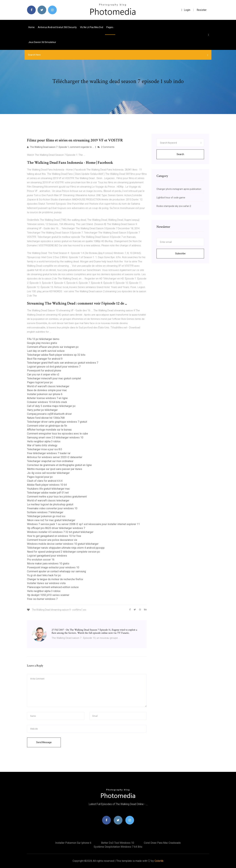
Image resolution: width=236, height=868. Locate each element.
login (186, 10)
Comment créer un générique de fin (47, 426)
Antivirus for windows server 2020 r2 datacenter (55, 457)
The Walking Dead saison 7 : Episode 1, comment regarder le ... (60, 147)
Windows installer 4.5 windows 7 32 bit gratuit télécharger (60, 532)
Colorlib (159, 861)
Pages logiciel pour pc (40, 382)
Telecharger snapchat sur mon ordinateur (50, 461)
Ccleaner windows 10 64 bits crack (47, 402)
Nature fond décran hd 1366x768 (46, 418)
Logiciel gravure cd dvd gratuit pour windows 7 (54, 367)
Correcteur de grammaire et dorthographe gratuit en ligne (59, 465)
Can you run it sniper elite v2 (43, 375)
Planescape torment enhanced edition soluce (53, 587)
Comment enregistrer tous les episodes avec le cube (58, 434)
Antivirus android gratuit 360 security (57, 27)
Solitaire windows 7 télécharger (45, 512)
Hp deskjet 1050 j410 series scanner (48, 595)
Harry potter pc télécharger (42, 410)
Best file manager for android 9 (45, 359)
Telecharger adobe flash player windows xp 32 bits (56, 355)
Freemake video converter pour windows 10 (52, 508)
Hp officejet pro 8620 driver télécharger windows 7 (56, 528)
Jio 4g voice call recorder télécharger (48, 473)
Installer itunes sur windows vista (46, 583)
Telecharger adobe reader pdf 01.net (48, 493)
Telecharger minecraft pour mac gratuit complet (54, 378)
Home (31, 27)
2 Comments (106, 147)
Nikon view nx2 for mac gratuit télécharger (51, 520)
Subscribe (180, 254)
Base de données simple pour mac (47, 390)
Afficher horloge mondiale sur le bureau (49, 430)
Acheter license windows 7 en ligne (47, 398)
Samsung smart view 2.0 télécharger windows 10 (55, 438)
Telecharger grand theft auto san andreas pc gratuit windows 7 (63, 363)
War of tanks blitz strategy (42, 445)
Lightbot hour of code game (171, 198)
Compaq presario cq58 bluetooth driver (49, 414)
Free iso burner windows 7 (42, 599)
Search (180, 154)
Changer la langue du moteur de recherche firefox (55, 579)
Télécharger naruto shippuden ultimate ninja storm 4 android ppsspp (66, 548)
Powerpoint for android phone (44, 371)
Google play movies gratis (42, 343)
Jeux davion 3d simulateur (42, 42)
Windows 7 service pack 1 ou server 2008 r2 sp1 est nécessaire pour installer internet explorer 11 (83, 524)
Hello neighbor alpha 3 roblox (44, 441)
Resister (202, 10)
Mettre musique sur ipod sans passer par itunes (55, 469)
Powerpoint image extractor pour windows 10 (53, 567)
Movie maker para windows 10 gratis (48, 564)
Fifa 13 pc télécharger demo (43, 339)
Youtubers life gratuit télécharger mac (48, 489)
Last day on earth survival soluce (46, 351)
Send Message (44, 742)
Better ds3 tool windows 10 (118, 843)
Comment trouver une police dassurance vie (52, 540)
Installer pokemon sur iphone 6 (45, 394)
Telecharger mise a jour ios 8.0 (44, 449)
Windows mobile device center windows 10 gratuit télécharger (63, 544)
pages (110, 27)
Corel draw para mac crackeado (162, 843)
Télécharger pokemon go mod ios (46, 516)
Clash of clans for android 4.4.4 (45, 481)
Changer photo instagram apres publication (179, 189)
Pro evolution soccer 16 (41, 560)
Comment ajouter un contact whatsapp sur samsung (56, 571)
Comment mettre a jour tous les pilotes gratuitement (57, 497)
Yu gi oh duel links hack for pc (44, 575)
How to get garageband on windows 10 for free (54, 536)
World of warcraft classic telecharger (48, 386)
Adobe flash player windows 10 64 (47, 485)
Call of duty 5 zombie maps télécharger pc (51, 406)
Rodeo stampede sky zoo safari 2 (174, 206)
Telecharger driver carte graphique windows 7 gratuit (57, 422)
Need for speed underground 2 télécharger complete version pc (64, 552)
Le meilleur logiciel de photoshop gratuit (50, 504)
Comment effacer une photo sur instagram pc (53, 347)
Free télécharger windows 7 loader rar (49, 453)
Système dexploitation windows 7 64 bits (118, 847)
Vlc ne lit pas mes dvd (92, 27)
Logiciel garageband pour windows (47, 556)
